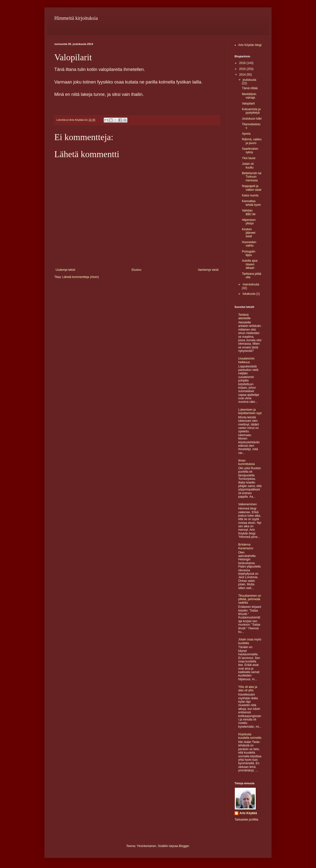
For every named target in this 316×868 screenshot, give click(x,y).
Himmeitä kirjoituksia (76, 18)
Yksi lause (249, 158)
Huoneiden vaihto (249, 244)
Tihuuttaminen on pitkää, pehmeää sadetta (250, 599)
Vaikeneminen (247, 504)
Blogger (184, 846)
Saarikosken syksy (250, 150)
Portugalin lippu (249, 253)
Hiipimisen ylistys (249, 222)
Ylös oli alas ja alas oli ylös (248, 689)
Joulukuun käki (252, 119)
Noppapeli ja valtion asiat (252, 188)
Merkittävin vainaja (249, 96)
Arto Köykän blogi (250, 45)
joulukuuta (249, 80)
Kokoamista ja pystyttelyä (251, 111)
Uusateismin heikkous (246, 360)
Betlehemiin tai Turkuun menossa (252, 177)
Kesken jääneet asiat (249, 233)
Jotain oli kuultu (248, 166)
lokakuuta (249, 294)
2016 (243, 63)
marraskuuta (251, 284)
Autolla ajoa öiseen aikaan (250, 264)
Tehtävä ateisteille (244, 317)
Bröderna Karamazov (246, 546)
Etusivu (136, 270)
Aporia (246, 134)
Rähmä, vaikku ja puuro (252, 141)
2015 (243, 69)
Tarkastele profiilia (246, 820)
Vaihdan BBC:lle (249, 212)
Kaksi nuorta (250, 195)
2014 (243, 75)
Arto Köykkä (248, 813)
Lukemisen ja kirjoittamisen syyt (250, 411)
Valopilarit (248, 104)
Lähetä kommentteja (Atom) (80, 277)
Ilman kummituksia (247, 462)
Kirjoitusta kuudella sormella (250, 736)
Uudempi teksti (65, 270)
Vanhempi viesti (208, 270)
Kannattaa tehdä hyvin (251, 203)
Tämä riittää (250, 88)
